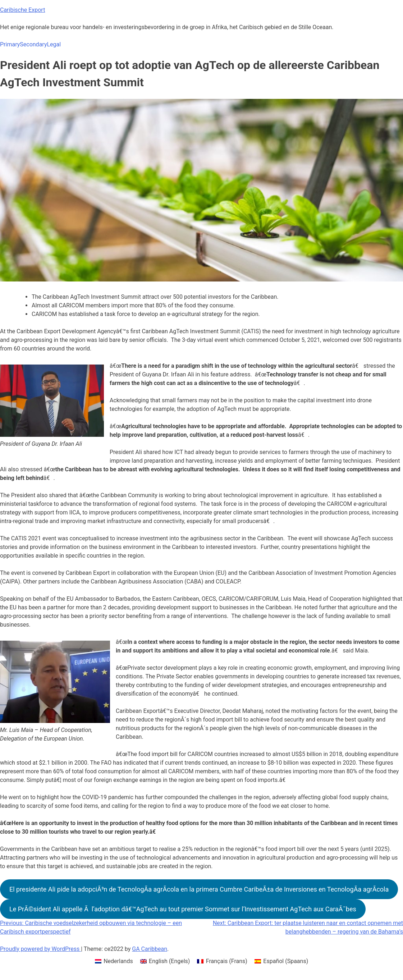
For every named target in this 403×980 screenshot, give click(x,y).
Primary (10, 44)
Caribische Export (22, 10)
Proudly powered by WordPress (40, 949)
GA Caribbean (150, 949)
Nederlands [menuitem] (118, 961)
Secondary (33, 44)
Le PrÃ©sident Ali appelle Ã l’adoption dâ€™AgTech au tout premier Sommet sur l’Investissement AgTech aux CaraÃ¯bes (183, 909)
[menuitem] (114, 961)
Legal (54, 44)
